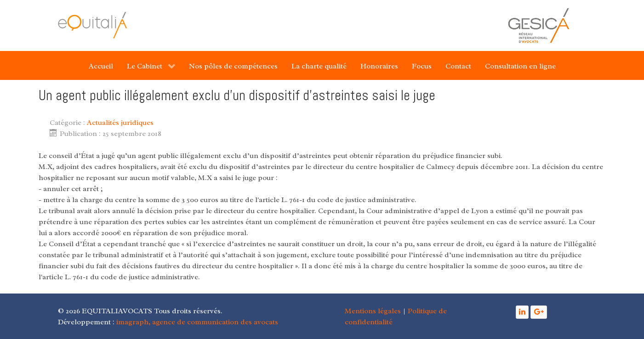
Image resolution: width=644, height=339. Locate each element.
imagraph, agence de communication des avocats (197, 322)
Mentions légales (373, 311)
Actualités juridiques (120, 123)
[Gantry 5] (92, 25)
